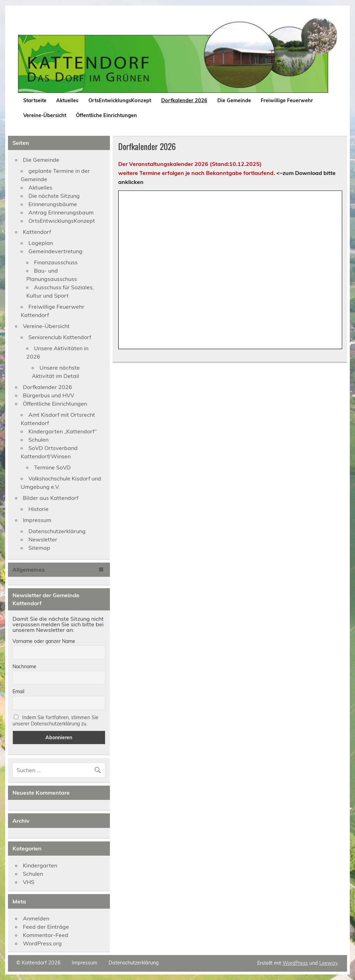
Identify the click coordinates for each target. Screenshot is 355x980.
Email (18, 691)
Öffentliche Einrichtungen (106, 115)
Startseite (35, 100)
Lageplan (41, 243)
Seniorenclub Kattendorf (60, 337)
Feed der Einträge (46, 927)
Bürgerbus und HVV (49, 395)
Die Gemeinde (234, 100)
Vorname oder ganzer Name (44, 641)
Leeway (328, 963)
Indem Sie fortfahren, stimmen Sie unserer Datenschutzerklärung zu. (55, 721)
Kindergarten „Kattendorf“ (63, 431)
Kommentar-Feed (46, 935)
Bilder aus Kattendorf (51, 498)
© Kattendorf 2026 (38, 963)
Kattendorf (37, 232)
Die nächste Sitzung (54, 196)
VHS (29, 882)
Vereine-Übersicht (45, 115)
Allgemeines (29, 570)
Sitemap (39, 548)
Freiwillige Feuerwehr (287, 100)
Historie (38, 509)
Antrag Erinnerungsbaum (61, 212)
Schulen (38, 440)
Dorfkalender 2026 (184, 100)
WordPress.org (42, 943)
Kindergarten (40, 865)
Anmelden (36, 918)
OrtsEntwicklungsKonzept (120, 100)
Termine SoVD (52, 467)
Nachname (24, 666)
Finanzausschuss (56, 262)
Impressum (37, 520)
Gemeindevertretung (55, 251)
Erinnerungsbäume (53, 204)
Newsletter (43, 539)
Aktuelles (67, 100)
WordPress (295, 963)
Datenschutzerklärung (57, 531)
